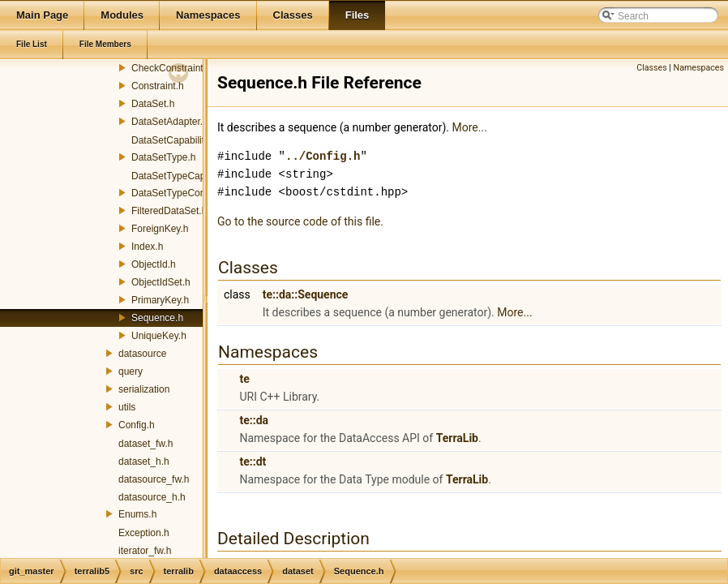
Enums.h (137, 514)
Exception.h (144, 533)
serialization (144, 389)
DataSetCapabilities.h (178, 140)
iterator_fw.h (145, 551)
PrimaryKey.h (160, 300)
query (131, 371)
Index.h (147, 247)
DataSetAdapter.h (170, 122)
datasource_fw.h (154, 479)
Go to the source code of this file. (300, 221)
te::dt (253, 462)
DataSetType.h (163, 157)
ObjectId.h (154, 264)
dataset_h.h (144, 462)
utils (127, 407)
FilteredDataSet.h (169, 211)
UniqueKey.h (159, 336)
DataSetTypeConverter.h (184, 193)
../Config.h (323, 156)
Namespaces (699, 68)
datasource (142, 354)
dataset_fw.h (146, 444)
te (244, 379)
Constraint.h (158, 86)
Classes (651, 68)
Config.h (137, 425)
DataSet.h (153, 104)
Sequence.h (157, 318)
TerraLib (457, 438)
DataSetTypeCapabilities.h (188, 176)
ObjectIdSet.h (161, 282)
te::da (254, 420)
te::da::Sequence (306, 294)
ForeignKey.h (160, 229)
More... (470, 127)
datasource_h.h (152, 497)
